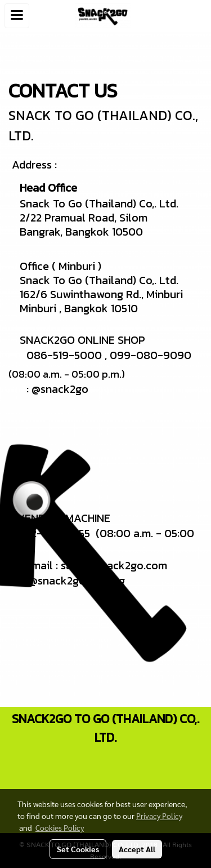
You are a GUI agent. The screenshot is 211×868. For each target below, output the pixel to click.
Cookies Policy (60, 827)
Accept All (137, 849)
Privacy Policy (159, 816)
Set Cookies (78, 849)
